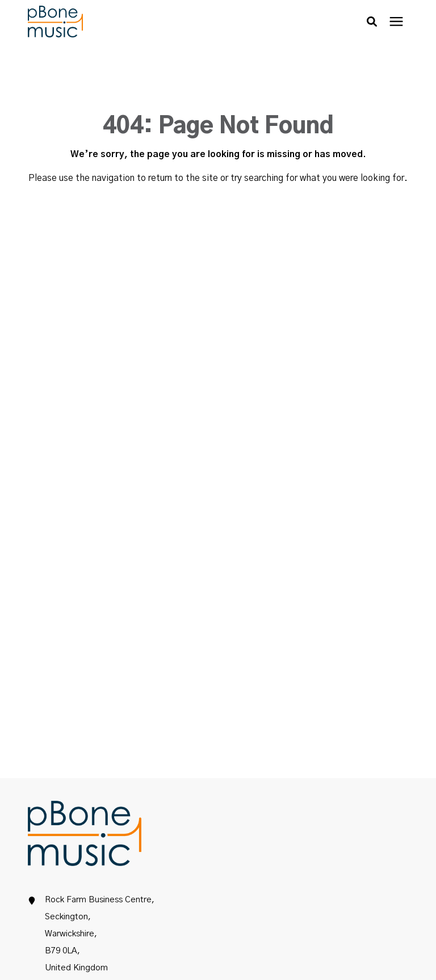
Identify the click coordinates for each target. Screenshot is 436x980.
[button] (372, 22)
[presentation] (396, 22)
